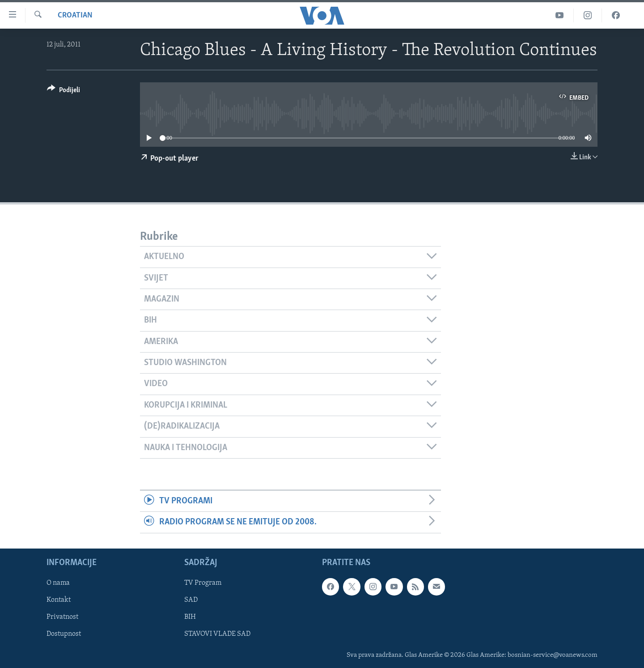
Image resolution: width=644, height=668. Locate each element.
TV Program (203, 583)
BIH (190, 617)
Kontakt (59, 600)
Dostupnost (64, 634)
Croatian (75, 15)
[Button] (64, 91)
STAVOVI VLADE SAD (217, 634)
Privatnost (62, 617)
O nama (58, 583)
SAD (191, 600)
